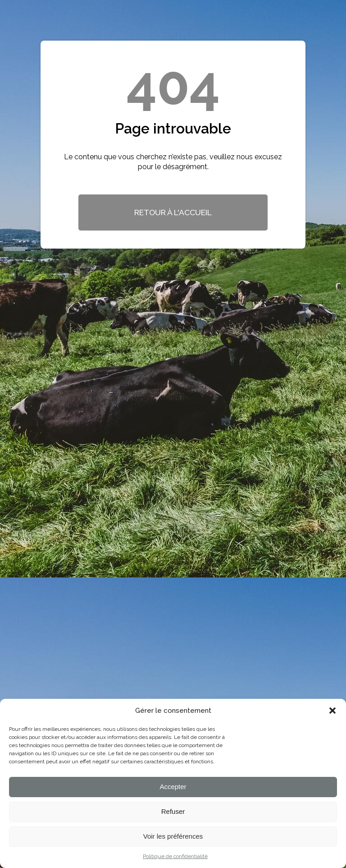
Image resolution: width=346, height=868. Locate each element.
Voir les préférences (173, 836)
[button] (332, 711)
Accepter (173, 787)
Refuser (173, 811)
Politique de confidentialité (175, 856)
